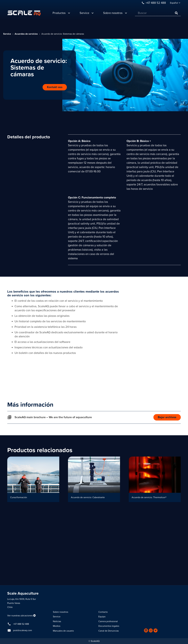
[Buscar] (158, 13)
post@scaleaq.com (23, 630)
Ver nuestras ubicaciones (20, 616)
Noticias (57, 621)
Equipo (102, 617)
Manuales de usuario (63, 631)
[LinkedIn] (146, 630)
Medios (57, 626)
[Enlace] (24, 13)
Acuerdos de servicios (26, 34)
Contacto (103, 612)
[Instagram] (151, 630)
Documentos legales (109, 626)
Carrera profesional (108, 621)
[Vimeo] (156, 630)
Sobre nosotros (61, 612)
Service (7, 34)
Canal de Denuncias (109, 631)
